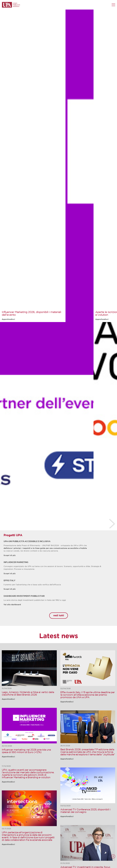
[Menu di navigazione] (113, 5)
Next (112, 523)
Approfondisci (8, 319)
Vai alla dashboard (12, 605)
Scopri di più (10, 555)
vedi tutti (59, 616)
